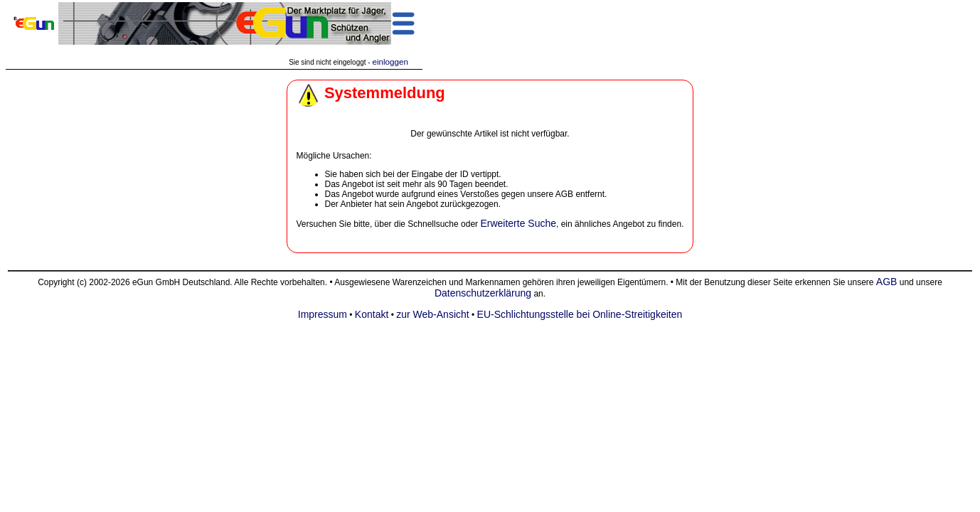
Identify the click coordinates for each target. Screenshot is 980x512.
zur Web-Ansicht (432, 314)
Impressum (323, 314)
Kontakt (372, 314)
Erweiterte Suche (518, 223)
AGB (887, 282)
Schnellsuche (433, 224)
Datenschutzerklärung (483, 293)
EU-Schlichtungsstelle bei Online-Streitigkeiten (580, 314)
